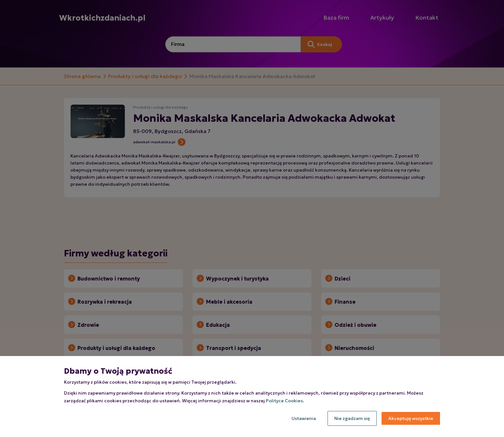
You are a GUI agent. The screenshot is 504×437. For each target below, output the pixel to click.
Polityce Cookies (284, 401)
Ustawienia (304, 418)
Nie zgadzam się (352, 418)
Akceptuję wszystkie (411, 418)
